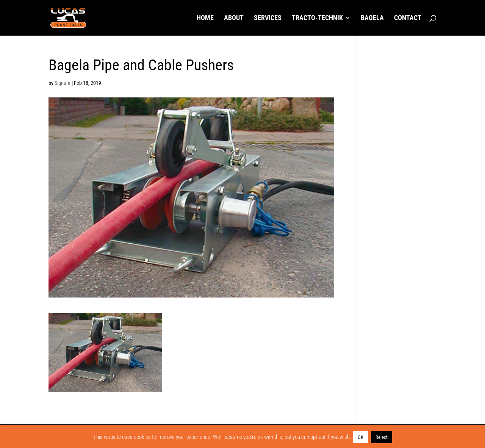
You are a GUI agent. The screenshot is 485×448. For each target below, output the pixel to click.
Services (268, 18)
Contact (408, 18)
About (234, 18)
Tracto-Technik (317, 18)
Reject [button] (382, 437)
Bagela (372, 18)
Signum (63, 83)
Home (205, 18)
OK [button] (361, 437)
